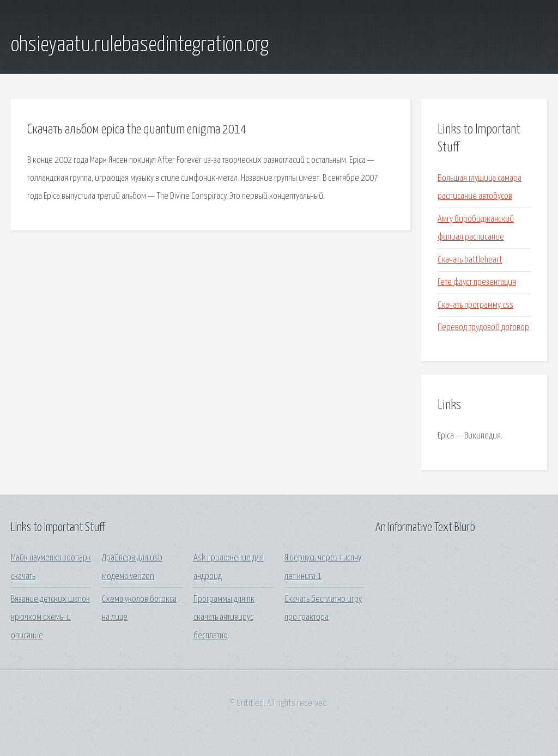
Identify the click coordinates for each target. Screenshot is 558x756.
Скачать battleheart (470, 260)
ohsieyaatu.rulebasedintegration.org (140, 45)
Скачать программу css (475, 305)
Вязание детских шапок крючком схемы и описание (50, 618)
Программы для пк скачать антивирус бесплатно (224, 618)
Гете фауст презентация (477, 282)
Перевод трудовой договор (483, 328)
